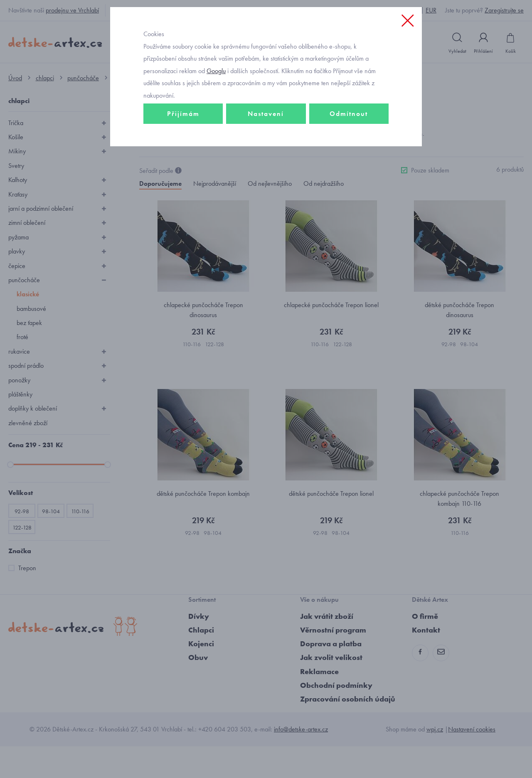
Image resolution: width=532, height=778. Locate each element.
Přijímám (183, 169)
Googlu (216, 126)
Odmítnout (349, 169)
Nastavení (266, 169)
